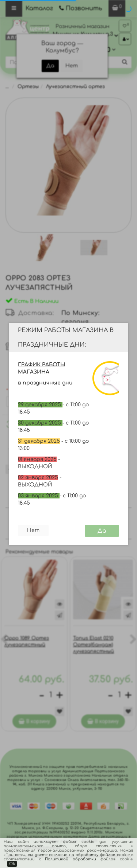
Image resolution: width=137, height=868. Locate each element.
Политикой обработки (71, 859)
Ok (12, 864)
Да (102, 531)
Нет (33, 530)
